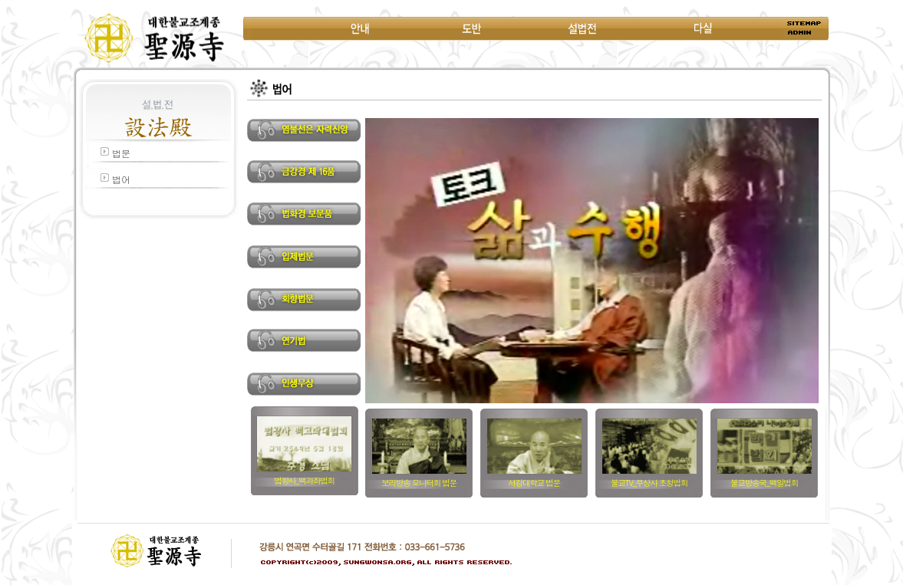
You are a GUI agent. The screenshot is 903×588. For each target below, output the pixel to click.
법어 (121, 179)
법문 (121, 153)
